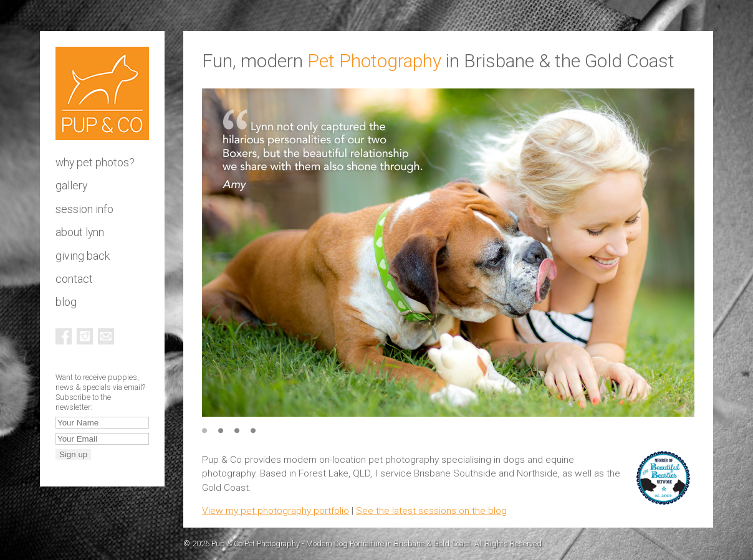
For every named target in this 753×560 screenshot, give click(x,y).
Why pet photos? (95, 163)
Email (106, 336)
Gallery (71, 186)
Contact (74, 279)
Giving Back (83, 256)
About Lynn (80, 232)
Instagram (85, 336)
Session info (84, 209)
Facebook (64, 336)
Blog (66, 302)
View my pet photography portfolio (276, 511)
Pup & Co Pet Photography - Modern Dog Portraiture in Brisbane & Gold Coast (102, 93)
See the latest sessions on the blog (431, 511)
